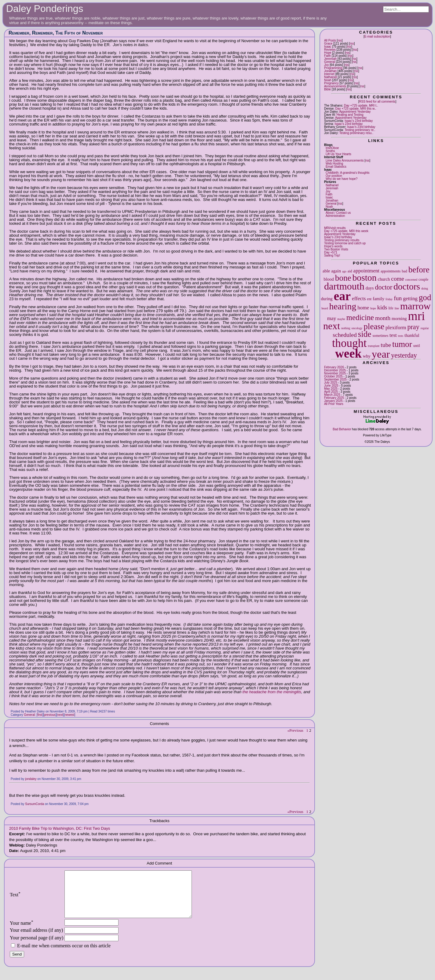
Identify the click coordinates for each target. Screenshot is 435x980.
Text (15, 899)
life (391, 308)
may (332, 318)
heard (325, 308)
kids (382, 307)
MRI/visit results (335, 228)
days (370, 288)
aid (350, 271)
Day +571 (331, 252)
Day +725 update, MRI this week (346, 231)
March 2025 (332, 395)
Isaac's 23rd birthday (359, 121)
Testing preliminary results (342, 240)
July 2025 (331, 383)
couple (423, 279)
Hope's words (333, 246)
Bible (327, 89)
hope (373, 308)
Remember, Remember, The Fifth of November (56, 33)
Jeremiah (330, 59)
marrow (415, 306)
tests (401, 336)
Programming (333, 68)
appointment (366, 271)
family (378, 299)
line (397, 308)
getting (410, 299)
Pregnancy (331, 83)
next (332, 326)
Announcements (335, 86)
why (367, 356)
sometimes (380, 336)
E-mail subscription (377, 36)
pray (413, 327)
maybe (341, 319)
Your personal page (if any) (37, 947)
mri (417, 316)
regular (425, 328)
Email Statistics (336, 167)
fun (398, 298)
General (330, 62)
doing (425, 288)
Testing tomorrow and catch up (345, 243)
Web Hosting (334, 164)
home (363, 308)
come (397, 279)
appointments (391, 271)
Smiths (330, 151)
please (374, 326)
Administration (335, 216)
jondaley (31, 779)
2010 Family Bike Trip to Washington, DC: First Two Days (60, 828)
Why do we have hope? (342, 179)
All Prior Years (334, 404)
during (327, 299)
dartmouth (344, 286)
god (425, 297)
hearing (343, 306)
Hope (328, 53)
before (419, 270)
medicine (360, 317)
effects (359, 299)
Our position (334, 176)
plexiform (396, 328)
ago (344, 271)
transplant (374, 346)
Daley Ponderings (45, 9)
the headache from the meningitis (272, 692)
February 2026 (334, 367)
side (365, 334)
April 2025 (331, 392)
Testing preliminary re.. (360, 130)
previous (50, 715)
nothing (346, 328)
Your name (22, 932)
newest (70, 715)
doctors (407, 286)
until (417, 346)
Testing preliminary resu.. (356, 133)
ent (369, 299)
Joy (327, 65)
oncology (357, 328)
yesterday (404, 355)
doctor (384, 287)
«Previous (295, 730)
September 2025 (335, 379)
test (393, 335)
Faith (327, 56)
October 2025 (333, 376)
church (384, 279)
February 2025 (334, 398)
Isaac (328, 47)
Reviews (330, 50)
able (326, 271)
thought (349, 343)
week (348, 353)
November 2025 (335, 373)
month (383, 318)
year (381, 354)
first (40, 715)
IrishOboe (332, 148)
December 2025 (335, 370)
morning (399, 319)
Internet (329, 74)
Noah (328, 80)
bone (343, 278)
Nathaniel (331, 77)
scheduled (345, 335)
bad (404, 271)
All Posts (330, 40)
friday (389, 299)
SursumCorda (35, 804)
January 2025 (333, 401)
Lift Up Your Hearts (338, 154)
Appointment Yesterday (355, 112)
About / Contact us (338, 213)
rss (340, 40)
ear (342, 296)
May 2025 (331, 389)
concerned (411, 280)
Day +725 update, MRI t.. (361, 106)
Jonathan (330, 71)
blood (329, 279)
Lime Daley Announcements (345, 160)
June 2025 (331, 386)
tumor (402, 344)
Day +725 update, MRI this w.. (356, 109)
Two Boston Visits (336, 249)
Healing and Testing (350, 115)
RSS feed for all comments (377, 102)
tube (386, 345)
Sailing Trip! (332, 255)
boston (365, 278)
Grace (328, 44)
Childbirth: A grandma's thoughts (348, 173)
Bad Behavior (342, 429)
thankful (412, 335)
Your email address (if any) (36, 939)
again (336, 271)
